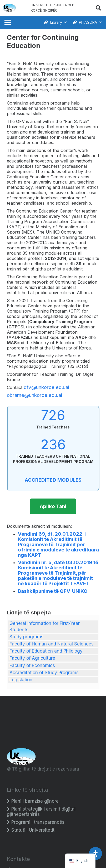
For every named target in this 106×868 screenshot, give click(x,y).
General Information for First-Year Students (45, 627)
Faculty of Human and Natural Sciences (52, 644)
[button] (98, 8)
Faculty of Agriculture (32, 658)
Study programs (26, 637)
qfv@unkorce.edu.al (46, 387)
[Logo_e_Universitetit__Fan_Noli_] (9, 8)
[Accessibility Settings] (95, 854)
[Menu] (7, 22)
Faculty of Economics (32, 665)
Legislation (21, 680)
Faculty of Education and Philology (46, 651)
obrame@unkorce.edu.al (34, 395)
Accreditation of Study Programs (44, 673)
